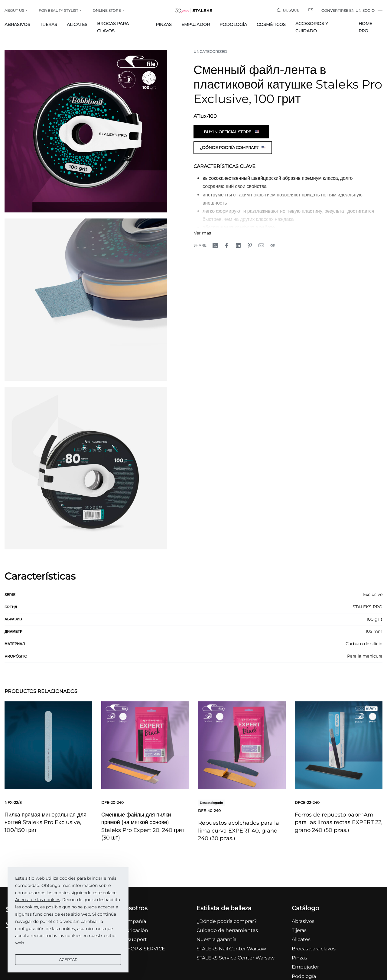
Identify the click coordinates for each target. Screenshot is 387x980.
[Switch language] (311, 10)
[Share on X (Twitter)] (215, 245)
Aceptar (68, 959)
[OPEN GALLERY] (86, 131)
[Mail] (261, 245)
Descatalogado (211, 803)
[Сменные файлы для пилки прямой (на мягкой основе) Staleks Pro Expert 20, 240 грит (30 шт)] (145, 745)
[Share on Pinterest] (250, 245)
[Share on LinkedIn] (238, 245)
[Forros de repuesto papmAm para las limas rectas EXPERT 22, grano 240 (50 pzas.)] (339, 745)
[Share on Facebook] (227, 245)
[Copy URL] (273, 245)
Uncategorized (210, 52)
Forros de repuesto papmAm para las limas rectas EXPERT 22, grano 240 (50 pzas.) (339, 822)
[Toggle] (202, 233)
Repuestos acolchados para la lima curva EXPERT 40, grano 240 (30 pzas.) (239, 830)
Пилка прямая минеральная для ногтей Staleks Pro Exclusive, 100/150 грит (46, 822)
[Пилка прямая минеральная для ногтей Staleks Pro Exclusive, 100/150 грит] (48, 745)
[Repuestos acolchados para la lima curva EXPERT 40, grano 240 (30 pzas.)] (242, 745)
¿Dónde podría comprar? (233, 147)
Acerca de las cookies (38, 900)
